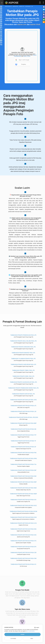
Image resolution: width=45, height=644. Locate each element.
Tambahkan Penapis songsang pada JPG (23, 347)
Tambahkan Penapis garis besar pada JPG (23, 364)
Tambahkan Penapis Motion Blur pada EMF (23, 470)
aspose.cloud (35, 24)
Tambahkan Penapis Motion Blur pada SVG (23, 500)
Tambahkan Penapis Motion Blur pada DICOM (23, 511)
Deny (32, 639)
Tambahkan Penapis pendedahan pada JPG (23, 335)
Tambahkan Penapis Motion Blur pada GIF (23, 447)
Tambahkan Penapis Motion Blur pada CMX (23, 558)
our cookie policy (31, 631)
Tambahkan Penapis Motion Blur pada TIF (23, 441)
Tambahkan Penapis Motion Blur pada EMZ (23, 476)
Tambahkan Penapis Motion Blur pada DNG (23, 529)
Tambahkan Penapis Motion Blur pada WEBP (23, 494)
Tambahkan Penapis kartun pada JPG (23, 394)
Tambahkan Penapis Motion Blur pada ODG (23, 535)
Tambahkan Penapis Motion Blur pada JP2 (23, 406)
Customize (13, 639)
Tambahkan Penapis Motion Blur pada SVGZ (23, 506)
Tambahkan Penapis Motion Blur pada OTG (23, 541)
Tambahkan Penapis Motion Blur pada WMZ (23, 488)
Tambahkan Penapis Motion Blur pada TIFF (23, 435)
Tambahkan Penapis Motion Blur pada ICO (23, 564)
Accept (22, 634)
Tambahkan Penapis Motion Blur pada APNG (23, 459)
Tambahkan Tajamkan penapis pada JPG (23, 359)
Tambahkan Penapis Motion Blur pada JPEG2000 (23, 417)
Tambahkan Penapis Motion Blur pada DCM (23, 517)
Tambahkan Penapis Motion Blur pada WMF (23, 482)
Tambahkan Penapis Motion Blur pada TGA (23, 464)
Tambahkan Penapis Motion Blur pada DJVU (23, 523)
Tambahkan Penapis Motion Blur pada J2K (23, 412)
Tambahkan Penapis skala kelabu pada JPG (23, 341)
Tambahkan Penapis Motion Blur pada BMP (23, 423)
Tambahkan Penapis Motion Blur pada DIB (23, 429)
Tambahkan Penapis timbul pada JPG (23, 370)
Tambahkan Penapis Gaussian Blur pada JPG (23, 382)
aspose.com (22, 24)
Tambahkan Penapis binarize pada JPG (23, 353)
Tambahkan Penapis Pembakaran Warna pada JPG (23, 388)
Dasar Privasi (27, 56)
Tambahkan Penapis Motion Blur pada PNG (23, 453)
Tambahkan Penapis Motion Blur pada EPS (23, 547)
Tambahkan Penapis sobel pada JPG (23, 376)
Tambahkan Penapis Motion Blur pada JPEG (23, 400)
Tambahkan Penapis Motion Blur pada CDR (23, 553)
